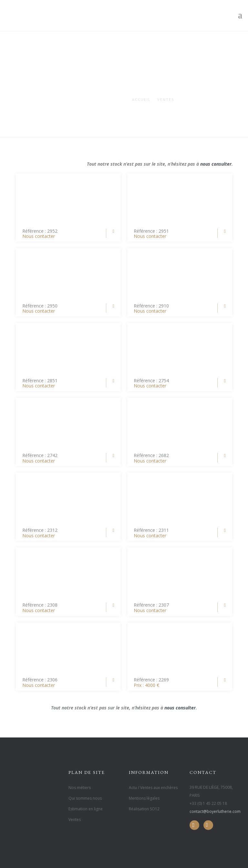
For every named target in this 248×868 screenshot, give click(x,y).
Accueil (141, 99)
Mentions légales (144, 798)
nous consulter (216, 164)
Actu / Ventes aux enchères (153, 788)
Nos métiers (80, 788)
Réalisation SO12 (144, 809)
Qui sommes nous (85, 798)
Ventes (166, 99)
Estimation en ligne (86, 809)
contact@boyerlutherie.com (215, 811)
